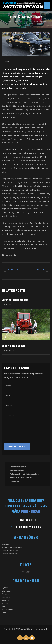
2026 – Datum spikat (13, 346)
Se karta (26, 572)
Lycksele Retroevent (10, 554)
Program (5, 594)
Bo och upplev (7, 609)
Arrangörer (6, 597)
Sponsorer (6, 600)
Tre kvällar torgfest (13, 272)
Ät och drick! (15, 481)
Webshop (5, 612)
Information (6, 591)
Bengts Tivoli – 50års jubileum (21, 478)
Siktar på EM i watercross (39, 272)
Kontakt (5, 603)
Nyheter (5, 588)
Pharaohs (5, 544)
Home (9, 22)
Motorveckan (20, 22)
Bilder (4, 606)
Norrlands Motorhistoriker (12, 547)
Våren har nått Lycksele (15, 300)
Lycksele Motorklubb (10, 550)
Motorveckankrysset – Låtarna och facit (24, 474)
